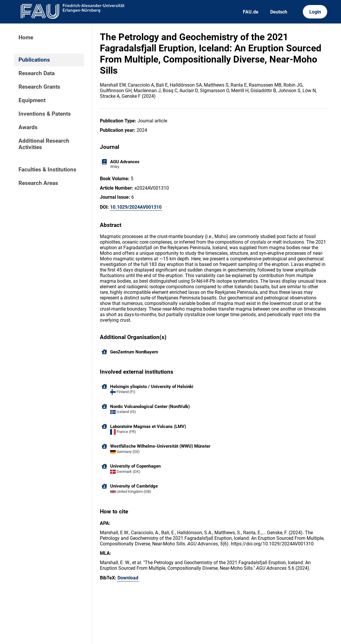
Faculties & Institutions (47, 170)
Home (26, 38)
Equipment (32, 100)
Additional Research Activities (44, 144)
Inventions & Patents (45, 114)
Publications (34, 60)
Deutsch (279, 12)
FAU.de (251, 12)
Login (315, 12)
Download (128, 578)
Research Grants (39, 87)
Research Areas (38, 183)
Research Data (37, 73)
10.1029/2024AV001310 (136, 207)
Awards (28, 127)
